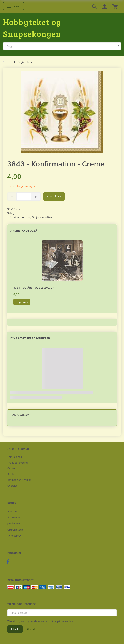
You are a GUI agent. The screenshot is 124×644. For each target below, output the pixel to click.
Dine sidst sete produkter (30, 338)
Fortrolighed (15, 457)
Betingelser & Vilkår (19, 480)
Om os (11, 468)
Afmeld (30, 629)
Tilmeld (15, 629)
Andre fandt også (24, 231)
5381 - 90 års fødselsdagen (34, 288)
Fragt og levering (17, 462)
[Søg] (119, 46)
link (71, 621)
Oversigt (12, 485)
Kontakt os (14, 474)
